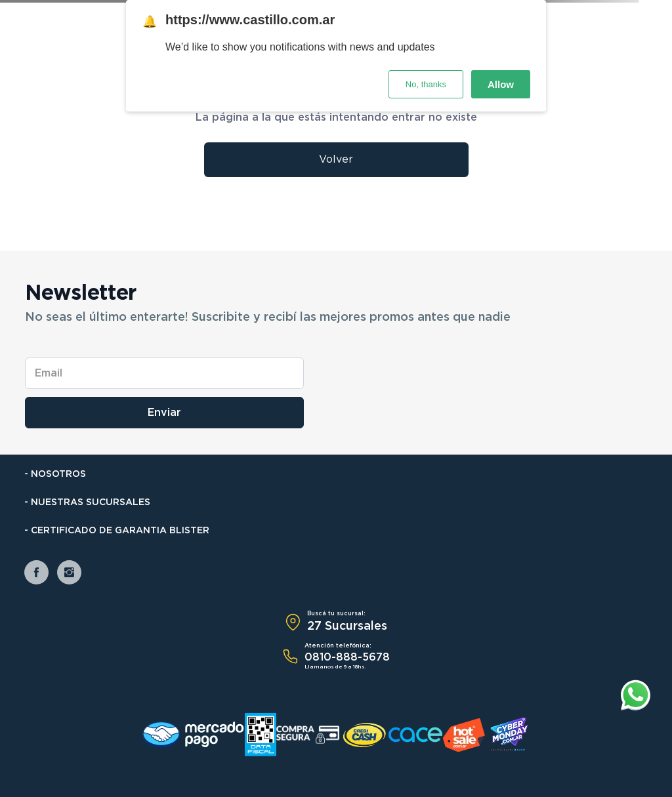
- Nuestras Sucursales (87, 502)
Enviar (164, 413)
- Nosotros (55, 474)
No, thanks (426, 84)
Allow (501, 84)
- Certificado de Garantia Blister (117, 531)
